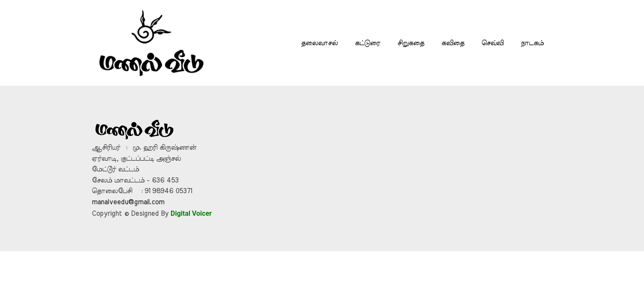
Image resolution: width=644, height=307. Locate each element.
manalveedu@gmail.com (128, 202)
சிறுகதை (411, 43)
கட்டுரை (368, 43)
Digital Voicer (191, 213)
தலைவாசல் (319, 43)
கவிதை (453, 43)
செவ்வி (493, 43)
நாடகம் (532, 43)
